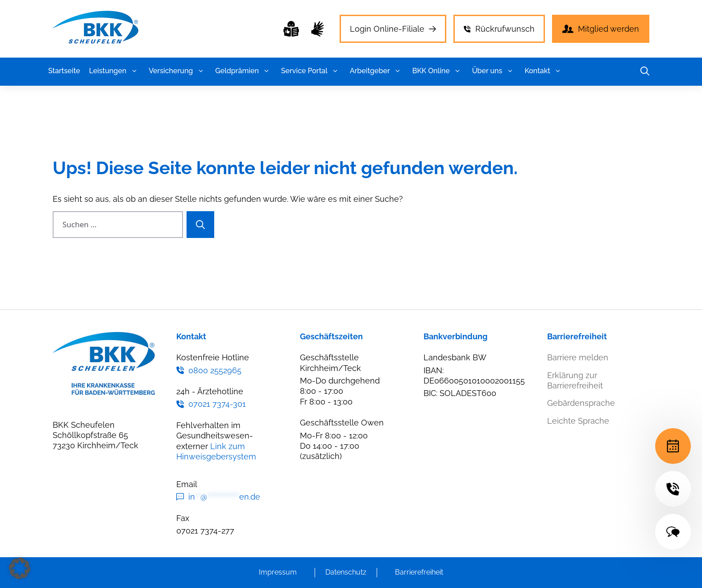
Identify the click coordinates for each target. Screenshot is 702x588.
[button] (134, 71)
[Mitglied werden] (601, 29)
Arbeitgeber (377, 71)
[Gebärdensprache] (318, 29)
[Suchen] (200, 225)
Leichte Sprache (578, 421)
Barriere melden (578, 357)
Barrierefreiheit (419, 572)
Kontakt (544, 71)
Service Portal (311, 71)
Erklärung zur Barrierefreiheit (575, 380)
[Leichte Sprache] (291, 29)
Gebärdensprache (581, 403)
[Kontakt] (673, 532)
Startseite (64, 71)
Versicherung (177, 71)
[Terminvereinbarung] (673, 446)
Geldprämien (244, 71)
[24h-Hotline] (673, 489)
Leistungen (114, 71)
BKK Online (438, 71)
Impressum (278, 572)
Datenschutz (346, 572)
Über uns (494, 71)
